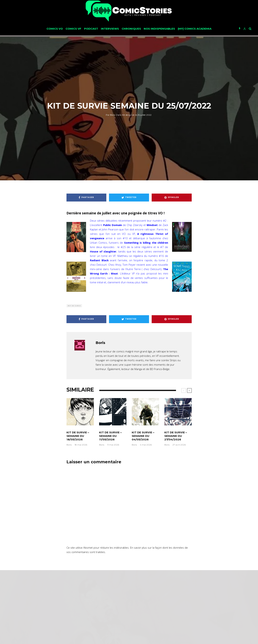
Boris (110, 115)
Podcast (91, 29)
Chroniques (131, 29)
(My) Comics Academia (195, 29)
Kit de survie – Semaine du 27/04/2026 (176, 436)
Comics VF (73, 29)
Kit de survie (128, 115)
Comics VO (55, 29)
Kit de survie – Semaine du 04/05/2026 (143, 436)
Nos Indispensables (159, 29)
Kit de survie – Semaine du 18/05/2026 (78, 436)
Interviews (110, 29)
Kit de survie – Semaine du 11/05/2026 (110, 436)
